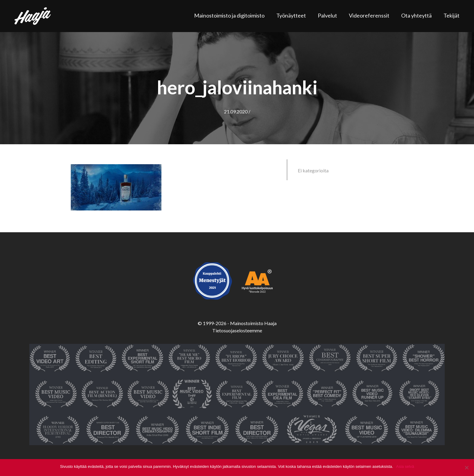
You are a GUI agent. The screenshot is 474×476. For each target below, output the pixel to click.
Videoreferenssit (369, 15)
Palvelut (327, 15)
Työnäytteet (291, 15)
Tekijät (451, 15)
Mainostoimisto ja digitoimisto (229, 15)
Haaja (33, 16)
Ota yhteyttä (416, 15)
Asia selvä (405, 466)
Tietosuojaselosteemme (237, 330)
